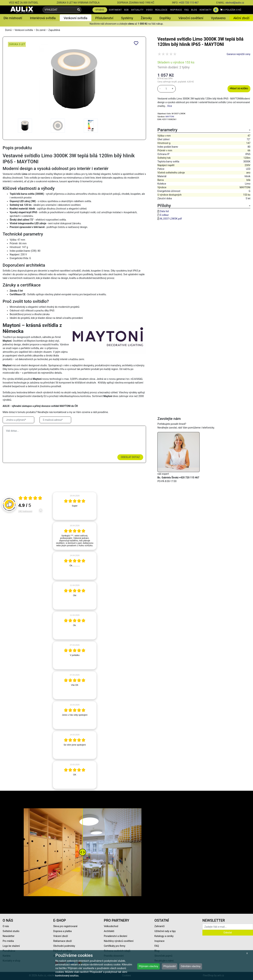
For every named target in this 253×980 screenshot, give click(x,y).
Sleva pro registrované (65, 926)
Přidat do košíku (239, 89)
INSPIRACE (176, 10)
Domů (8, 30)
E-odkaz (164, 215)
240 (25, 511)
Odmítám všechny (191, 966)
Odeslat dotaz (130, 457)
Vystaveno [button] (218, 18)
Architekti (109, 931)
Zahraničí (160, 926)
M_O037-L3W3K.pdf (171, 219)
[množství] (166, 89)
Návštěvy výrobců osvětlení (119, 941)
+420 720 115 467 (189, 3)
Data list (164, 211)
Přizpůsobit (170, 966)
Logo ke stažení (11, 946)
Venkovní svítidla (24, 30)
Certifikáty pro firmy (115, 946)
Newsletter (9, 936)
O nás (6, 926)
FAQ (187, 10)
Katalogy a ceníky (164, 936)
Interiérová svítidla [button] (43, 18)
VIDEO (149, 10)
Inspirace (159, 941)
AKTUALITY (137, 10)
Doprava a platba (62, 931)
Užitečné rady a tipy (165, 931)
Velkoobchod (111, 926)
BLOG (194, 10)
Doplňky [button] (165, 18)
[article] (75, 506)
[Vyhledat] (79, 10)
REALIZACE (161, 10)
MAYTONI (170, 117)
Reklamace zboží (62, 941)
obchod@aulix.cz (235, 3)
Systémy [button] (127, 18)
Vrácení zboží (61, 936)
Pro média (8, 941)
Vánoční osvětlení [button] (191, 18)
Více (169, 106)
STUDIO (100, 10)
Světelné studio (11, 931)
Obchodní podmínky (64, 946)
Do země (41, 30)
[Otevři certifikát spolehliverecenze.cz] (30, 498)
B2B (127, 10)
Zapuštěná (54, 30)
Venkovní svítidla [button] (76, 18)
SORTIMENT (115, 10)
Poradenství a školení (116, 936)
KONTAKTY (206, 10)
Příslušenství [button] (104, 18)
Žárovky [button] (146, 18)
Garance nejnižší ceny (239, 54)
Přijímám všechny (148, 966)
